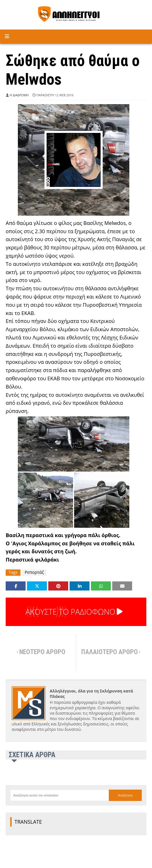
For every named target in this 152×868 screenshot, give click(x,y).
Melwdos (115, 223)
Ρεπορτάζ (34, 572)
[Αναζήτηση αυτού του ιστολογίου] (60, 795)
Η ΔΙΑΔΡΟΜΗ (19, 95)
